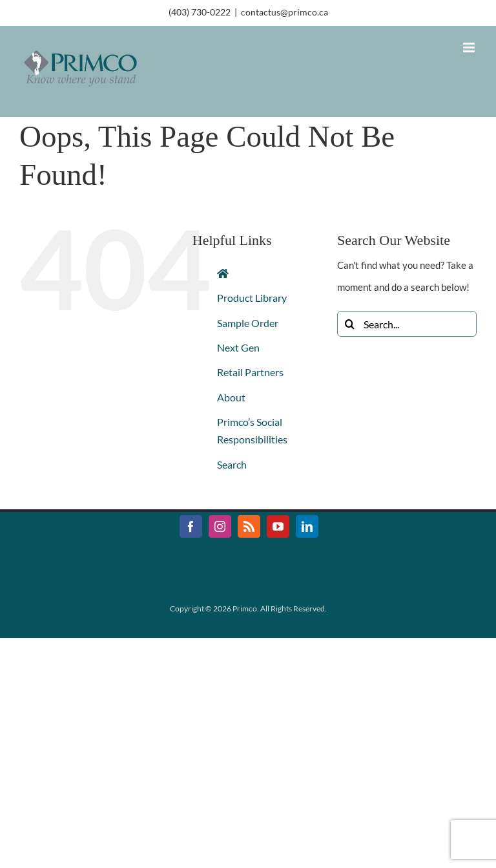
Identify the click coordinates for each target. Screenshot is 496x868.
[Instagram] (220, 526)
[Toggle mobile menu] (470, 48)
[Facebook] (191, 526)
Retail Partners (250, 372)
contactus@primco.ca (284, 12)
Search (232, 464)
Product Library (252, 298)
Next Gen (238, 347)
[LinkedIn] (307, 526)
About (231, 397)
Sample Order (248, 323)
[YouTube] (278, 526)
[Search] (350, 324)
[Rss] (249, 526)
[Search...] (407, 324)
